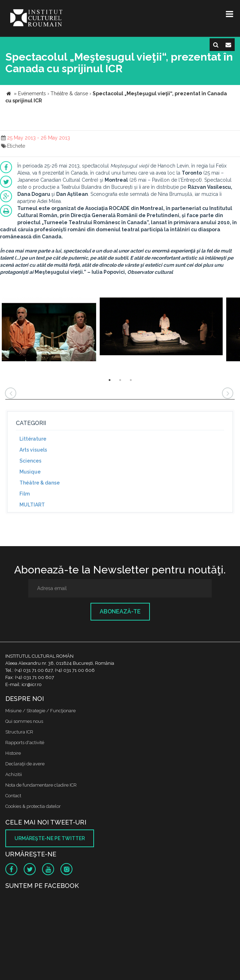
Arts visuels (33, 450)
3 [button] (131, 380)
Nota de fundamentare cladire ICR (41, 785)
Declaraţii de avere (25, 764)
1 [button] (110, 380)
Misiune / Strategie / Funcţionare (40, 711)
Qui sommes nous (24, 721)
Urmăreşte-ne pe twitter (50, 838)
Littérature (33, 439)
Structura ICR (19, 732)
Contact (13, 796)
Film (25, 494)
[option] (49, 330)
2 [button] (120, 380)
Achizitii (14, 774)
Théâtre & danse (40, 483)
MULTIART (32, 505)
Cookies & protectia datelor (33, 806)
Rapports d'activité (25, 743)
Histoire (13, 753)
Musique (30, 472)
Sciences (30, 461)
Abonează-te (120, 611)
